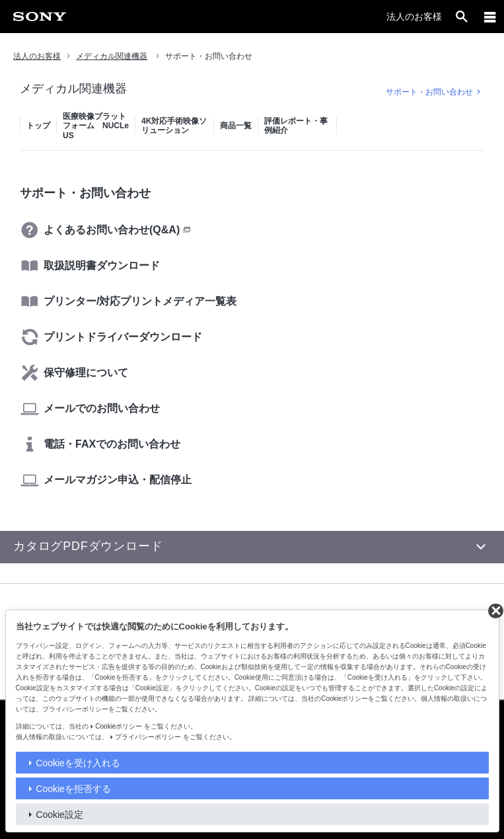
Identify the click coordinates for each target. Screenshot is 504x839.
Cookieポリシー (119, 726)
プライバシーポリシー (148, 737)
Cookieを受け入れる (78, 763)
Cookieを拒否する (73, 789)
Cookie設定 (59, 815)
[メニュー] (490, 17)
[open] (462, 17)
